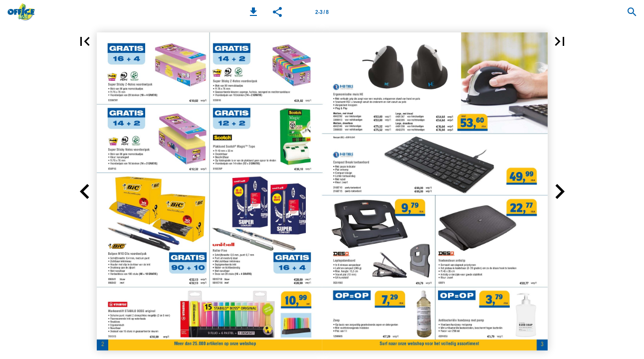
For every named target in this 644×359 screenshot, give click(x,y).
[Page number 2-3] (322, 12)
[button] (253, 12)
